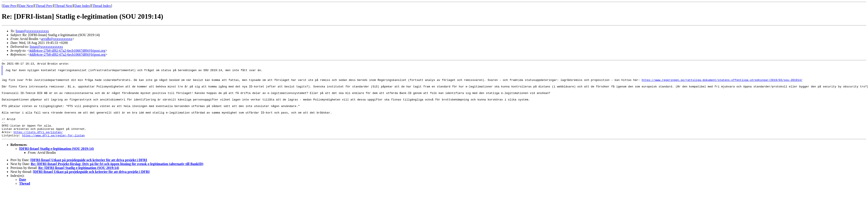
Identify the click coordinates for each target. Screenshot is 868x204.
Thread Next (64, 6)
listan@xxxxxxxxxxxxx (32, 31)
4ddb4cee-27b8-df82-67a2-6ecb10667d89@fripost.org (67, 51)
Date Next (26, 6)
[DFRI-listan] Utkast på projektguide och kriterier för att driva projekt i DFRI (89, 175)
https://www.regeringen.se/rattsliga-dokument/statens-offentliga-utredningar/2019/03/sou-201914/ (722, 84)
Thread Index (102, 6)
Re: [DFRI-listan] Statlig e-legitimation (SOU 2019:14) (79, 183)
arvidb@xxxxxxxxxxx (57, 39)
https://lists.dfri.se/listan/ (38, 146)
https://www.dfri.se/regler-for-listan (53, 150)
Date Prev (10, 6)
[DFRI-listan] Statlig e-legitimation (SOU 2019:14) (56, 164)
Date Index (82, 6)
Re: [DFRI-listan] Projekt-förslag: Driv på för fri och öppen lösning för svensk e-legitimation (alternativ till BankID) (117, 179)
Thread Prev (44, 6)
